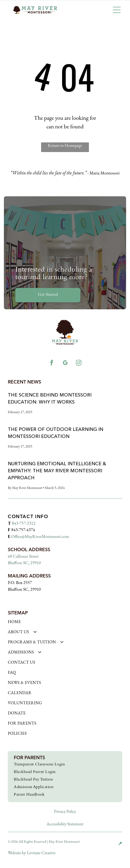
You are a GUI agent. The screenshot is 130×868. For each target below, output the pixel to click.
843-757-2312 (24, 523)
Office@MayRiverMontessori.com (40, 536)
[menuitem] (65, 624)
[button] (117, 10)
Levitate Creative (41, 853)
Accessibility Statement (65, 824)
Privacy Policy (65, 811)
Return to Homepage (65, 145)
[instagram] (79, 364)
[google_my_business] (65, 364)
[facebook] (51, 364)
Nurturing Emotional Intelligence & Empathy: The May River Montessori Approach (57, 471)
